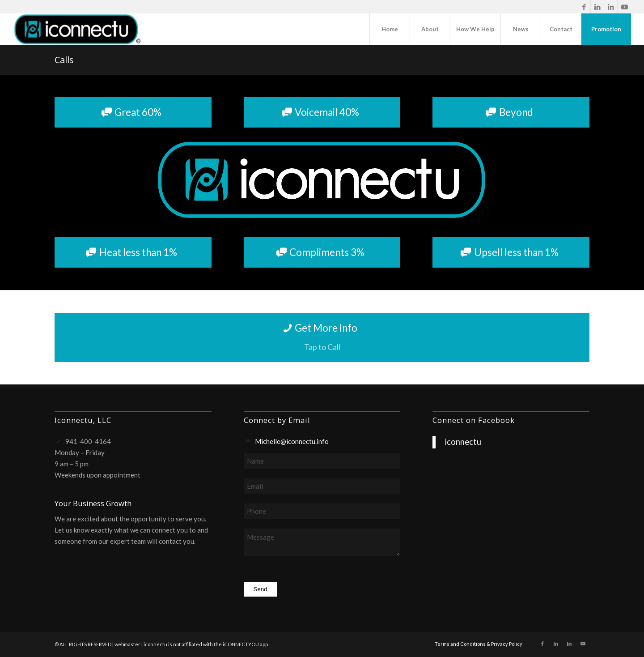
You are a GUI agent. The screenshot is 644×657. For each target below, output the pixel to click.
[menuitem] (390, 29)
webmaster (127, 644)
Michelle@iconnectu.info (292, 441)
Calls (64, 60)
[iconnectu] (77, 29)
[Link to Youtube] (624, 7)
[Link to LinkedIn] (597, 7)
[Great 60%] (133, 112)
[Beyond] (511, 112)
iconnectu (463, 442)
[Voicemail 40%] (322, 112)
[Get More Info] (322, 337)
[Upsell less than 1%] (511, 252)
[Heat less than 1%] (133, 252)
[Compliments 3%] (322, 252)
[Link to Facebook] (584, 7)
